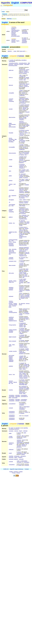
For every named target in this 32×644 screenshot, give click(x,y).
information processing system (15, 36)
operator (25, 108)
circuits (21, 225)
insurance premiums (21, 447)
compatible (11, 93)
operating (24, 40)
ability (25, 453)
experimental (22, 70)
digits (20, 339)
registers (21, 357)
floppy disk (11, 282)
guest (10, 346)
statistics (23, 445)
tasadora (20, 457)
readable (27, 185)
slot (10, 196)
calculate (19, 446)
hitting (21, 236)
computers (24, 101)
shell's (21, 369)
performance (22, 392)
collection (19, 441)
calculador (18, 395)
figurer (18, 41)
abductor (10, 51)
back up (11, 77)
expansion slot (12, 196)
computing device (15, 30)
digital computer (13, 337)
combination (24, 215)
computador (12, 397)
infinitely (21, 326)
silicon (26, 250)
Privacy (14, 473)
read (26, 275)
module (11, 160)
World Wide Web (23, 385)
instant (24, 368)
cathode (26, 228)
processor (11, 245)
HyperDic (6, 3)
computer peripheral (11, 319)
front (23, 132)
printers (21, 376)
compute (11, 408)
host (14, 375)
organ (22, 296)
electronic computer (14, 33)
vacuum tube (23, 227)
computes (25, 366)
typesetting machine (25, 297)
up (9, 202)
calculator (14, 40)
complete (24, 170)
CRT (10, 233)
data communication (12, 126)
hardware (11, 287)
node (10, 345)
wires (21, 154)
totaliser (11, 359)
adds (25, 433)
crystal (21, 250)
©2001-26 (6, 469)
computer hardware (23, 162)
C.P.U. (10, 242)
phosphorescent (23, 237)
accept (22, 197)
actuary (11, 444)
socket (27, 194)
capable (21, 91)
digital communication (12, 124)
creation (26, 412)
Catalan (21, 472)
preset (22, 139)
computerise (12, 413)
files (25, 375)
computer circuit (23, 157)
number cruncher (13, 351)
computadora (24, 395)
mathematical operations (22, 353)
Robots (18, 473)
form (20, 182)
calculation (24, 39)
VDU (12, 206)
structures (23, 103)
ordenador (18, 397)
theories (22, 155)
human (21, 394)
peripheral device (13, 321)
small (27, 249)
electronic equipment (24, 248)
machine (25, 30)
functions (21, 255)
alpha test (11, 70)
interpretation (20, 442)
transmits (21, 389)
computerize (12, 412)
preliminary (22, 193)
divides (21, 358)
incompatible (12, 147)
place (25, 79)
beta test (11, 85)
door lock (22, 134)
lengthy (25, 437)
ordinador (18, 401)
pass (10, 171)
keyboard (11, 296)
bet (24, 360)
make (20, 75)
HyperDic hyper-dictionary (17, 469)
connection (27, 223)
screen (21, 238)
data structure (12, 117)
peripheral (11, 317)
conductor (21, 222)
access (21, 375)
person (19, 433)
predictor (11, 366)
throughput (11, 200)
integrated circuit (23, 256)
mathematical (26, 407)
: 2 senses (17, 56)
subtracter (11, 450)
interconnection (12, 153)
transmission (22, 123)
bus (14, 223)
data (27, 116)
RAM (25, 274)
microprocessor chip (12, 253)
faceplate (11, 133)
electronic (21, 122)
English (15, 3)
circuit (21, 261)
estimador (11, 457)
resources (25, 377)
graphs (21, 178)
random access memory (23, 273)
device (26, 133)
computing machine (14, 28)
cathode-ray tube (13, 232)
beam (24, 230)
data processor (15, 31)
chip (10, 249)
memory (21, 190)
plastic (25, 279)
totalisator (11, 361)
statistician (11, 443)
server (10, 375)
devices (24, 93)
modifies (27, 389)
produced (25, 309)
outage (10, 166)
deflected (23, 234)
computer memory (11, 303)
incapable (21, 145)
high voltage (27, 232)
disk (23, 271)
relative (24, 200)
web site (11, 381)
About (8, 12)
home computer (12, 341)
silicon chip (11, 252)
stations (24, 373)
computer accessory (11, 258)
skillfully (23, 454)
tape (25, 327)
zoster (15, 51)
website (11, 382)
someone (19, 436)
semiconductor (23, 251)
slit (20, 284)
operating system (23, 219)
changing (21, 265)
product (27, 70)
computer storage (13, 305)
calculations (25, 32)
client (13, 345)
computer (21, 120)
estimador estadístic (13, 459)
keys (23, 295)
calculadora (12, 395)
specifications (22, 141)
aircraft (27, 367)
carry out (27, 252)
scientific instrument (25, 105)
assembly (21, 159)
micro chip (11, 250)
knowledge (19, 453)
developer (25, 73)
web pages (22, 383)
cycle (27, 170)
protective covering (24, 130)
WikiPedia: (12, 19)
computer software (23, 72)
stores (27, 269)
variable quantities (25, 331)
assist (21, 391)
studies (23, 100)
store (10, 306)
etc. (26, 155)
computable (22, 102)
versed (23, 440)
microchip (14, 249)
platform (11, 217)
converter (21, 264)
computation (22, 404)
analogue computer (11, 332)
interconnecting (25, 153)
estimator (14, 42)
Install (3, 12)
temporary (22, 164)
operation (21, 167)
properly (26, 203)
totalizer (11, 358)
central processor (12, 243)
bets (25, 357)
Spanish (16, 472)
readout (11, 184)
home (27, 342)
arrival (24, 369)
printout (11, 181)
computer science (11, 100)
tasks (24, 394)
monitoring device (13, 312)
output (23, 179)
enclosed (21, 281)
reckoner (13, 41)
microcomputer (23, 196)
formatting (11, 139)
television (26, 312)
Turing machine (12, 325)
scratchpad (11, 190)
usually (21, 175)
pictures (26, 178)
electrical (23, 221)
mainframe (11, 246)
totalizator (11, 360)
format (10, 138)
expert (25, 38)
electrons (21, 231)
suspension (22, 166)
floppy (15, 281)
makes (28, 222)
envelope (21, 283)
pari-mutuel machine (11, 356)
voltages (21, 333)
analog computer (13, 330)
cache (21, 269)
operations (23, 171)
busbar (10, 223)
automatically (25, 33)
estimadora (23, 456)
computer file (22, 76)
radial (28, 283)
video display (22, 206)
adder (10, 433)
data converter (12, 265)
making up (22, 290)
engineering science (24, 98)
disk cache (11, 273)
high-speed (22, 189)
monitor (24, 110)
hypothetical (23, 323)
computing (11, 101)
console (11, 109)
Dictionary (5, 14)
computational (12, 404)
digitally (28, 125)
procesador (15, 398)
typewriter (27, 296)
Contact (27, 469)
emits (20, 230)
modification (22, 95)
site (12, 383)
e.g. (20, 332)
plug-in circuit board (24, 197)
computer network (23, 347)
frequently (26, 270)
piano (28, 295)
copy (25, 80)
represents (22, 330)
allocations (22, 119)
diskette (11, 281)
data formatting (12, 141)
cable (27, 319)
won (25, 361)
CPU (12, 241)
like (20, 299)
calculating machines (24, 42)
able (23, 436)
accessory (23, 258)
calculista (11, 456)
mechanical (22, 287)
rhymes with (23, 51)
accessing (25, 276)
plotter (10, 176)
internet (24, 381)
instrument (23, 174)
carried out (26, 72)
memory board (12, 306)
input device (25, 107)
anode (21, 233)
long (25, 326)
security (21, 80)
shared (21, 377)
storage (27, 77)
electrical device (23, 388)
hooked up (22, 346)
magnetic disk (22, 280)
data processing (23, 245)
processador (24, 401)
